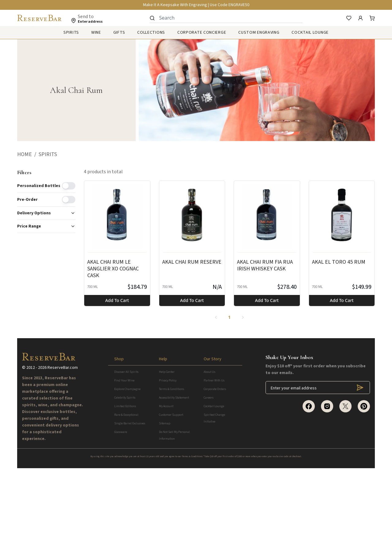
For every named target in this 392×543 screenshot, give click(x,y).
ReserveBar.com (63, 442)
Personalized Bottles (39, 186)
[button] (28, 155)
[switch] (69, 186)
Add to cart (117, 300)
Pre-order (27, 200)
